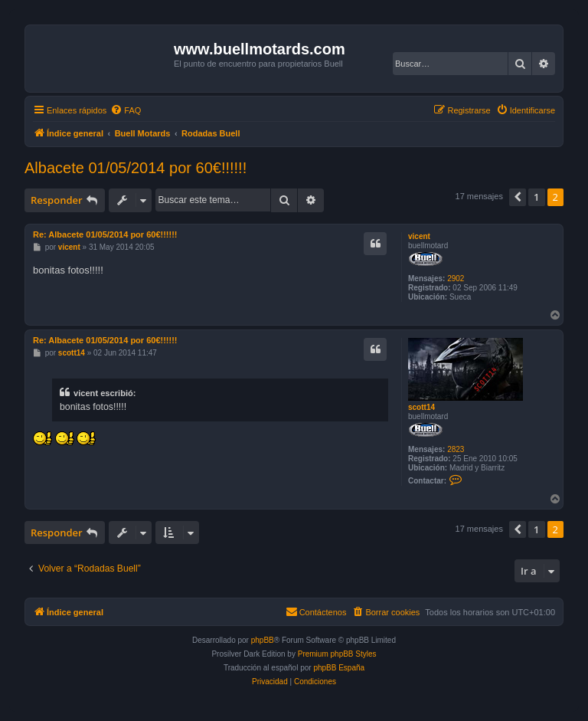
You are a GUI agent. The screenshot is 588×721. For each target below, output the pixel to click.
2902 (456, 279)
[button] (518, 197)
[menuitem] (126, 110)
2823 (456, 449)
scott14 (421, 407)
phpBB (263, 640)
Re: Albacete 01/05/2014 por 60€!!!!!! (105, 234)
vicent (419, 236)
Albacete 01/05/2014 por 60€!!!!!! (136, 168)
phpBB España (339, 668)
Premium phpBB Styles (337, 654)
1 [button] (536, 197)
